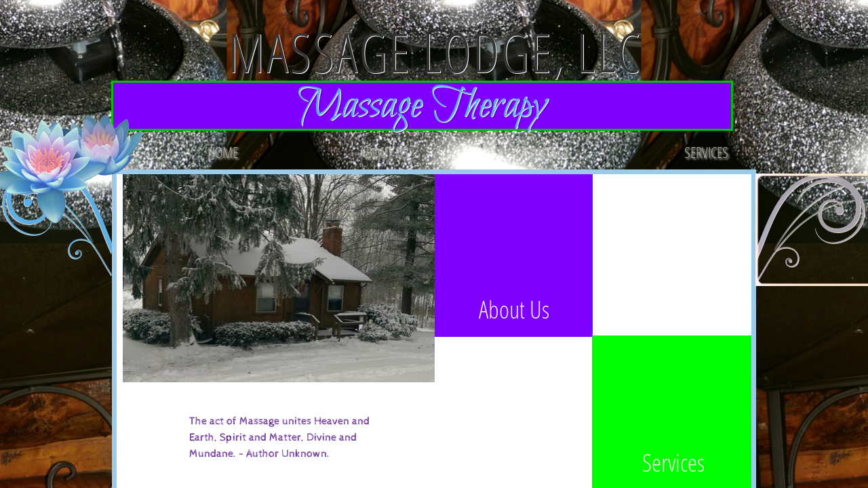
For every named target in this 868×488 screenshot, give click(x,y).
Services (706, 152)
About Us (384, 152)
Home (223, 152)
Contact (545, 152)
